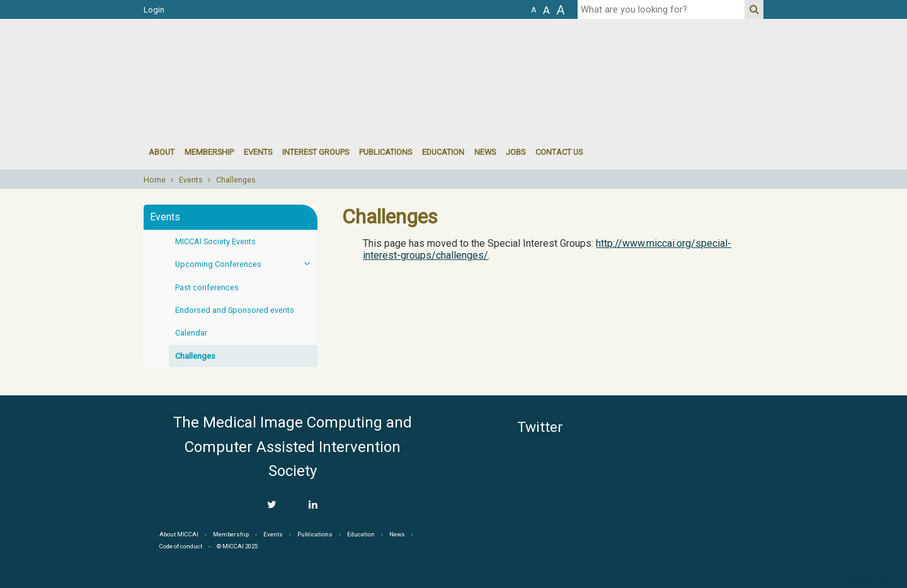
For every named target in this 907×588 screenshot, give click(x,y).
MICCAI (707, 471)
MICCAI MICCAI (247, 57)
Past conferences (207, 287)
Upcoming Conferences (246, 263)
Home (155, 180)
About (162, 152)
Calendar (191, 333)
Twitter (540, 427)
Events (191, 180)
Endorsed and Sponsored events (235, 310)
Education (443, 152)
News (485, 152)
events (258, 152)
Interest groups (316, 152)
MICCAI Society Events (215, 241)
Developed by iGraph (874, 583)
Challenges (236, 180)
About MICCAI (179, 534)
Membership (209, 152)
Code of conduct (181, 546)
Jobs (516, 152)
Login (154, 10)
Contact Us (559, 152)
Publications (385, 152)
